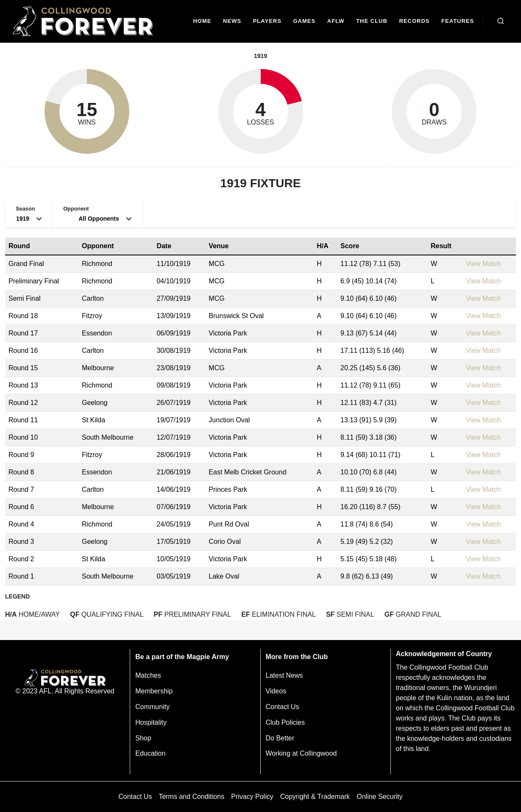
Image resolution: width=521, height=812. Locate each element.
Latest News (284, 675)
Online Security (380, 797)
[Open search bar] (501, 21)
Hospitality (151, 722)
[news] (232, 21)
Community (152, 707)
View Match (483, 264)
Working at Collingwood (301, 753)
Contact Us (283, 707)
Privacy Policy (252, 797)
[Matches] (304, 21)
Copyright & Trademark (315, 797)
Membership (154, 691)
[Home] (202, 21)
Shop (143, 738)
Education (150, 753)
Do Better (280, 738)
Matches (148, 675)
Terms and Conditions (191, 797)
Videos (276, 691)
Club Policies (285, 722)
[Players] (267, 21)
